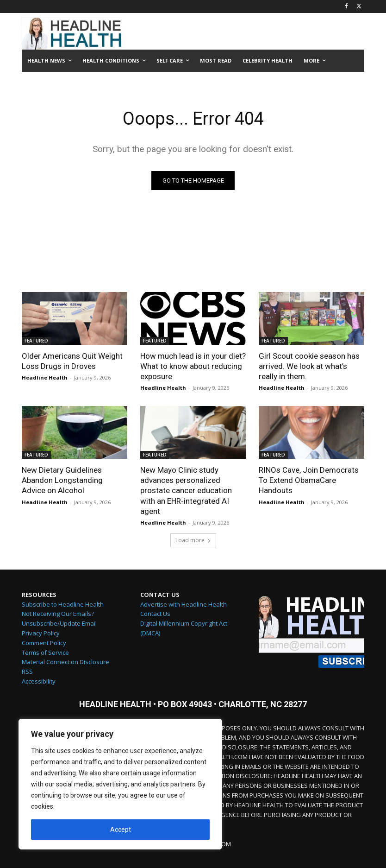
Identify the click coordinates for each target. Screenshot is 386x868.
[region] (120, 784)
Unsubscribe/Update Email (59, 623)
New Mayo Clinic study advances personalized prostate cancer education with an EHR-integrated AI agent (186, 490)
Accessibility (39, 681)
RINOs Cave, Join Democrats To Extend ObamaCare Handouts (309, 480)
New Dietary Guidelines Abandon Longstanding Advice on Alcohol (62, 480)
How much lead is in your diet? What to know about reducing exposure (193, 366)
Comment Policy (44, 643)
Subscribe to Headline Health (63, 604)
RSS (27, 672)
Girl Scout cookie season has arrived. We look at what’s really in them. (309, 366)
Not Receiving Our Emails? (58, 614)
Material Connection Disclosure (65, 662)
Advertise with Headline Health (184, 604)
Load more (193, 540)
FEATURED (36, 341)
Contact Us (155, 614)
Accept (121, 830)
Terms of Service (45, 653)
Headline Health (45, 377)
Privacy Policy (41, 633)
